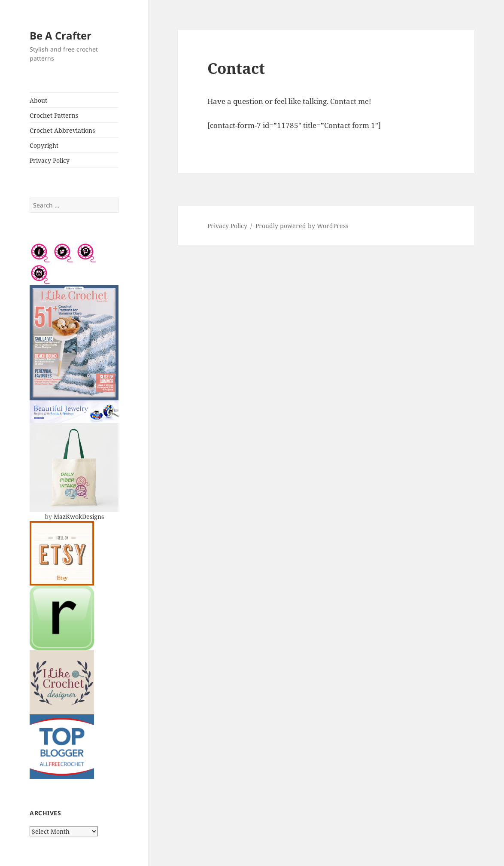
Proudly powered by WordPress (302, 226)
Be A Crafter (61, 35)
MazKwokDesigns (79, 517)
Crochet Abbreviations (62, 130)
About (38, 100)
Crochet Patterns (54, 115)
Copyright (44, 145)
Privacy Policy (50, 160)
